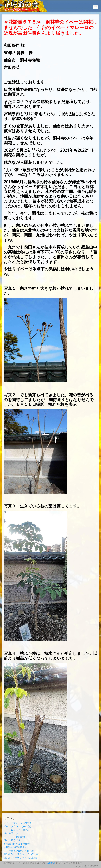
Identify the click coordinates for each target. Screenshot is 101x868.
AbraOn (51, 863)
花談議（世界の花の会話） (18, 844)
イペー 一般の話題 (14, 837)
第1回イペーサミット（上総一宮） (22, 854)
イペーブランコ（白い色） (18, 826)
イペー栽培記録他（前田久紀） (20, 851)
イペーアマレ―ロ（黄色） (18, 823)
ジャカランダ (11, 833)
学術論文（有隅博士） (15, 847)
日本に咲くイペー (13, 840)
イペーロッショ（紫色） (17, 830)
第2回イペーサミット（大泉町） (21, 858)
